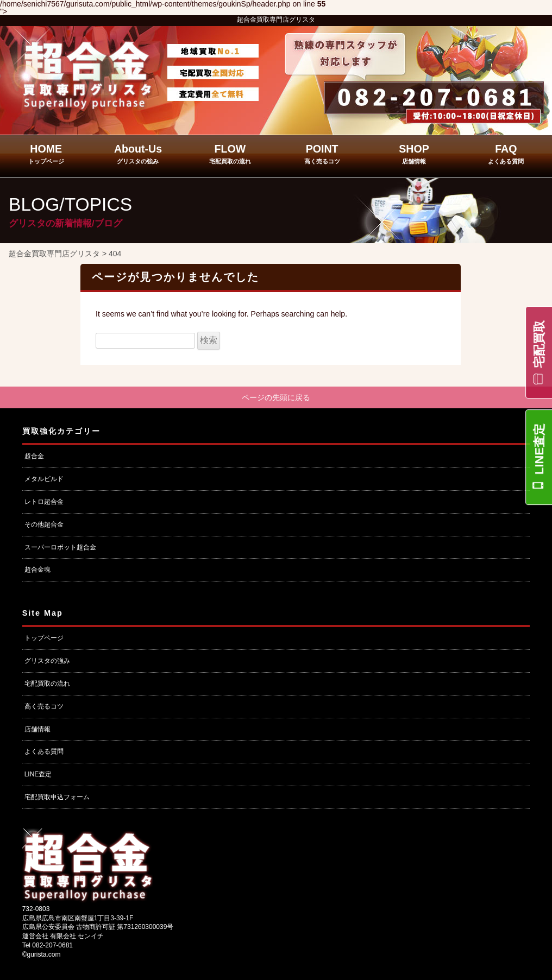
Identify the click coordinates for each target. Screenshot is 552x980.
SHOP (414, 154)
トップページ (44, 639)
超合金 (34, 457)
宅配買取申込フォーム (57, 798)
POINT (322, 154)
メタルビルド (44, 480)
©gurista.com (42, 956)
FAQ (506, 154)
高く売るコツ (44, 707)
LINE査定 (539, 449)
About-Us (138, 154)
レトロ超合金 (44, 503)
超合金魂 (37, 571)
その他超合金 (44, 526)
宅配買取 (539, 344)
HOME (46, 154)
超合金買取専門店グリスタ (276, 20)
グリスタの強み (47, 662)
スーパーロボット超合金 (60, 548)
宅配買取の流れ (47, 685)
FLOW (230, 154)
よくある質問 (44, 753)
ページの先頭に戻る (276, 398)
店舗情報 (37, 730)
